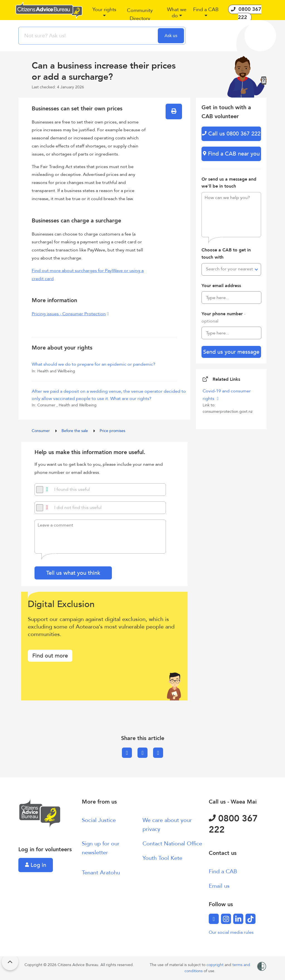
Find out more (50, 656)
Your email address (221, 286)
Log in (36, 865)
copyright (216, 965)
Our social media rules (231, 932)
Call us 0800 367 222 (231, 134)
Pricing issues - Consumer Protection (69, 314)
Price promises (112, 431)
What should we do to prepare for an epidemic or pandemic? (94, 364)
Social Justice (99, 820)
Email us (219, 886)
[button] (104, 15)
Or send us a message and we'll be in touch (229, 183)
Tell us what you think (73, 573)
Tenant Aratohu (101, 873)
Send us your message (231, 352)
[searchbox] (89, 36)
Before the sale (75, 431)
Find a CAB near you (231, 154)
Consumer (41, 431)
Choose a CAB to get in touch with (226, 254)
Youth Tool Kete (162, 858)
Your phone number (223, 317)
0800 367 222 (233, 824)
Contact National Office (172, 844)
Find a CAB (223, 871)
